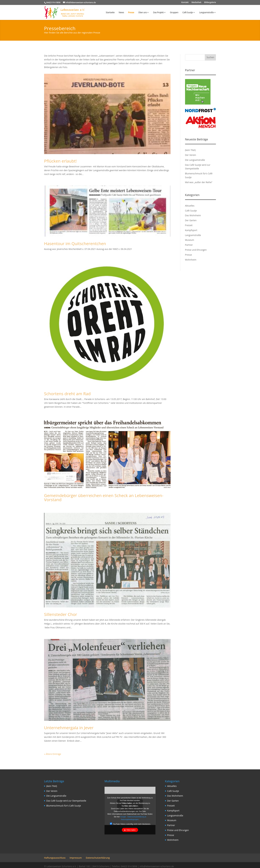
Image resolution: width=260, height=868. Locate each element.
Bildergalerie (210, 3)
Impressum (76, 858)
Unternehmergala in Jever (69, 728)
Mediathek (196, 3)
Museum (190, 240)
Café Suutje (188, 13)
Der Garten (191, 220)
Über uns (142, 13)
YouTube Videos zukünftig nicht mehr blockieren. (130, 824)
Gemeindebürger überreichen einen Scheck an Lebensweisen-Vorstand (104, 498)
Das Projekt (158, 13)
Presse (131, 13)
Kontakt (185, 3)
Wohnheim (191, 260)
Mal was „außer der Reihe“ (199, 182)
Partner (189, 245)
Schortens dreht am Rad (67, 394)
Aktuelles (190, 206)
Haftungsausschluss (55, 858)
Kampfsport (191, 230)
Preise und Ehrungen (196, 250)
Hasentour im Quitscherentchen (75, 243)
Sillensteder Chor (61, 614)
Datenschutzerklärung (98, 858)
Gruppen (174, 13)
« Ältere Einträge (53, 754)
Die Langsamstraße (195, 160)
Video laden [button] (131, 830)
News (121, 13)
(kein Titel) (190, 150)
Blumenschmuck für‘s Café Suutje (64, 806)
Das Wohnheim (193, 215)
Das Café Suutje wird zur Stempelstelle (66, 801)
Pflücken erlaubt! (60, 161)
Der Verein (191, 155)
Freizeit (189, 225)
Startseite (110, 13)
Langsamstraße (206, 13)
